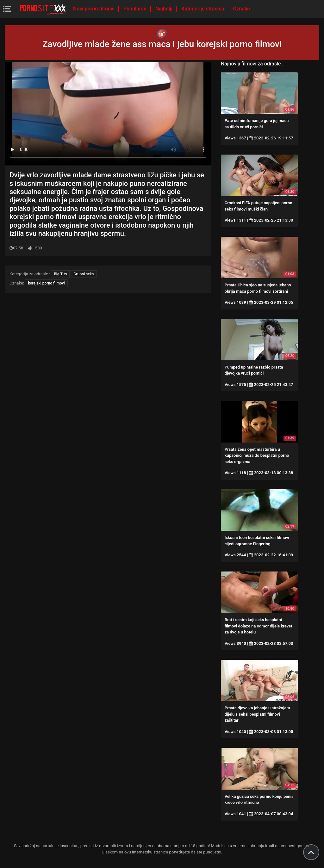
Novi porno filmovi (94, 9)
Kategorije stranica (203, 9)
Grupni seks (84, 274)
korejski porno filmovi (46, 283)
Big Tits (60, 274)
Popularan (136, 9)
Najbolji (165, 9)
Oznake (241, 9)
